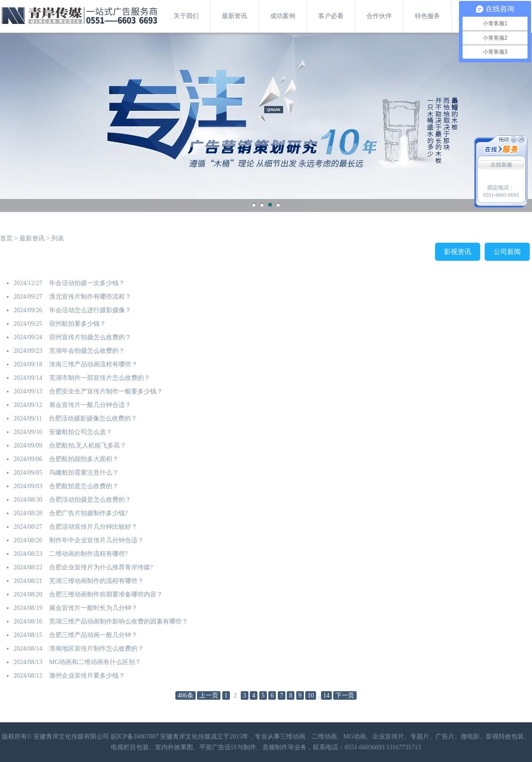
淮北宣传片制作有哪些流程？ (90, 297)
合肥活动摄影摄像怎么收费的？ (93, 418)
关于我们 (186, 16)
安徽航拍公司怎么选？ (81, 432)
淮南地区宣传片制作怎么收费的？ (96, 649)
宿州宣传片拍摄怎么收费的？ (90, 337)
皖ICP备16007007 (135, 737)
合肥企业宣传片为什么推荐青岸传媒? (101, 567)
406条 (186, 695)
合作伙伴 (379, 16)
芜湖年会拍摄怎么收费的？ (87, 351)
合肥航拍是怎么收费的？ (84, 486)
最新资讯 (234, 16)
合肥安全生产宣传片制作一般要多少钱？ (106, 391)
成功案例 (283, 16)
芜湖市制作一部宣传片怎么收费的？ (100, 378)
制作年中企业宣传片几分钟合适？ (96, 540)
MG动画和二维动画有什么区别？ (95, 662)
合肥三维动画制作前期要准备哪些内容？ (106, 594)
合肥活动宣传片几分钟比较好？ (93, 527)
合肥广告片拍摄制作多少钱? (88, 513)
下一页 (345, 695)
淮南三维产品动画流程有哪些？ (93, 364)
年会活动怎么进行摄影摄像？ (90, 310)
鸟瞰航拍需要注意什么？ (84, 473)
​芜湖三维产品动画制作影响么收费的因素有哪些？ (119, 621)
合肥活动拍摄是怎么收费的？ (90, 500)
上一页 (209, 695)
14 (326, 695)
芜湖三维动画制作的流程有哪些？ (96, 581)
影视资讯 (458, 252)
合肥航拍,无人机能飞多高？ (88, 446)
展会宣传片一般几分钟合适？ (90, 405)
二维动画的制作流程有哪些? (88, 554)
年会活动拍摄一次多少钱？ (87, 283)
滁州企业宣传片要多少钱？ (87, 676)
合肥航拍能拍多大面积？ (84, 459)
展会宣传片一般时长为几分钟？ (93, 608)
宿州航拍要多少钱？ (78, 324)
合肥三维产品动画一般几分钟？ (93, 635)
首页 (6, 238)
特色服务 (427, 16)
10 (311, 695)
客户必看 (331, 16)
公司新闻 (507, 252)
